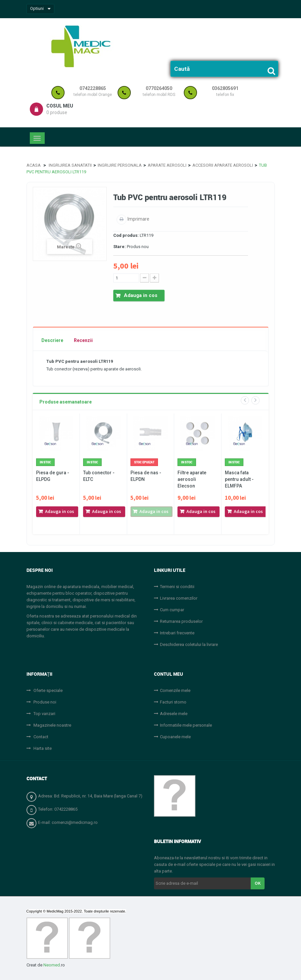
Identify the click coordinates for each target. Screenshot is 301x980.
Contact (40, 737)
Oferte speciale (48, 690)
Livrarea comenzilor (179, 598)
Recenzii (83, 340)
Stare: (120, 247)
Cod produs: (126, 235)
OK (258, 883)
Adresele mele (174, 714)
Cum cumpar (172, 610)
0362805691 (225, 88)
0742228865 (93, 88)
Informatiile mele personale (186, 725)
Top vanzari (44, 714)
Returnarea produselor (181, 621)
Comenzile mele (175, 690)
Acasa (34, 165)
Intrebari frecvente (177, 633)
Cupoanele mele (175, 737)
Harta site (42, 748)
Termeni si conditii (177, 587)
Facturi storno (173, 702)
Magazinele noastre (52, 725)
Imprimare (138, 219)
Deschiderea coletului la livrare (189, 644)
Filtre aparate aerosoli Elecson (192, 479)
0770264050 (159, 88)
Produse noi (44, 702)
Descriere (52, 340)
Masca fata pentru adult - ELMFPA (239, 479)
